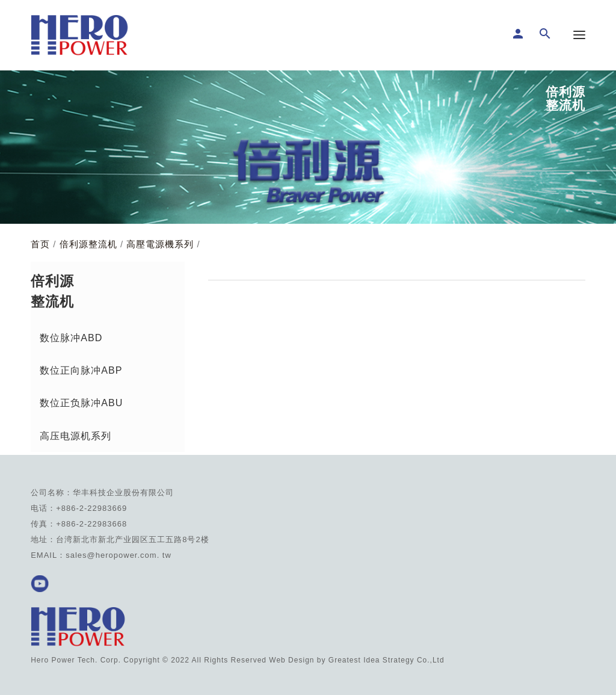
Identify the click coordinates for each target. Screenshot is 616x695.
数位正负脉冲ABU (81, 403)
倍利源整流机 (88, 244)
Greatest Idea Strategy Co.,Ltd (387, 660)
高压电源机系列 (75, 436)
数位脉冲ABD (71, 338)
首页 (40, 244)
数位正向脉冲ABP (81, 370)
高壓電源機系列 (160, 244)
